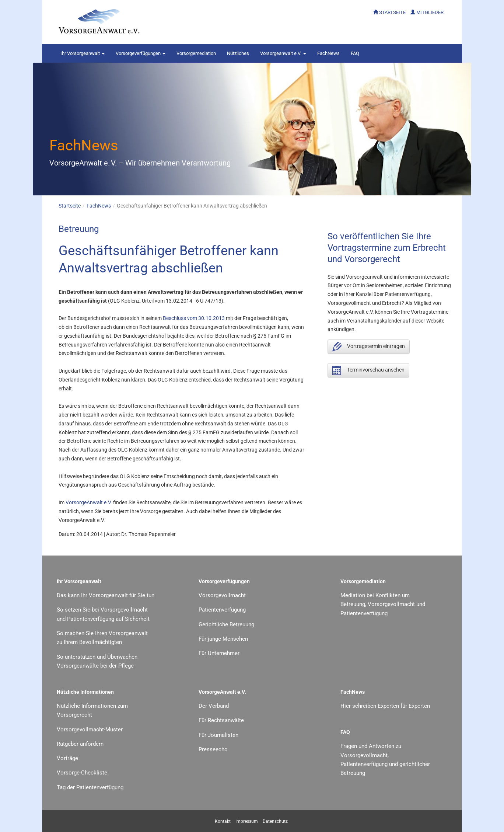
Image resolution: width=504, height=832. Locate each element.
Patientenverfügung (222, 610)
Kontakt (223, 821)
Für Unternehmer (219, 653)
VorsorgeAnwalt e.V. (89, 502)
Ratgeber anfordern (80, 744)
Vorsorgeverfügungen (141, 53)
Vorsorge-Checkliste (82, 773)
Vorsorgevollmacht (222, 595)
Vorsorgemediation (196, 53)
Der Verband (214, 706)
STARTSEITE (392, 12)
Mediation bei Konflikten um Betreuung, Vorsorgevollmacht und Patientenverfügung (383, 604)
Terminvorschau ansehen (368, 370)
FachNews (328, 53)
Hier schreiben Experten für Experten (385, 706)
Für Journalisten (218, 735)
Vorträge (67, 758)
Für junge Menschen (223, 639)
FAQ (355, 53)
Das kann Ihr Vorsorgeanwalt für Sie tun (106, 595)
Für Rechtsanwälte (221, 720)
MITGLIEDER (430, 12)
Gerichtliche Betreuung (226, 624)
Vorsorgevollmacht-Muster (90, 730)
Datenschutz (275, 821)
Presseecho (213, 749)
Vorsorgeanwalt (83, 53)
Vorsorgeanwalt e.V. (283, 53)
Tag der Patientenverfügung (90, 787)
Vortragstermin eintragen (369, 347)
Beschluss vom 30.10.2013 (194, 318)
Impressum (247, 821)
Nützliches (238, 53)
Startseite (70, 206)
